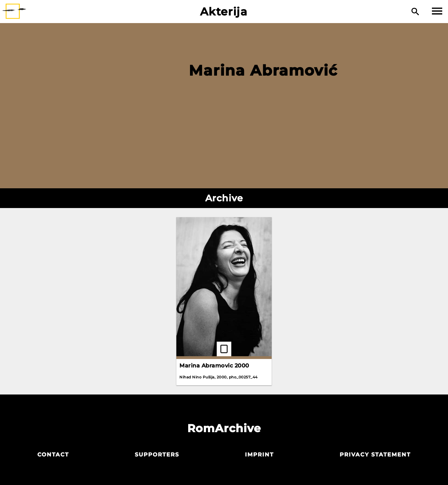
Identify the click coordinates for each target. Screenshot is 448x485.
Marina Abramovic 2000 (214, 366)
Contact (53, 455)
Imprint (259, 455)
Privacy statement (375, 455)
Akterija (224, 12)
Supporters (157, 455)
